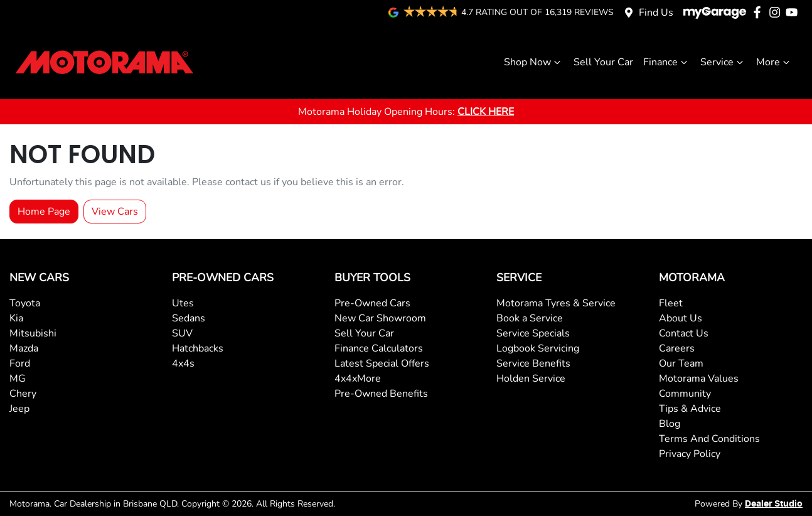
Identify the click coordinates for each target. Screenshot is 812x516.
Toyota (25, 303)
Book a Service (530, 318)
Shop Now (534, 62)
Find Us (656, 13)
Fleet (671, 303)
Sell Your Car (603, 62)
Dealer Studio (774, 504)
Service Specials (533, 333)
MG (18, 379)
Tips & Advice (690, 409)
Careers (677, 348)
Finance (667, 62)
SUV (182, 333)
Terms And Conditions (709, 439)
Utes (183, 303)
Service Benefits (533, 363)
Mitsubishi (33, 333)
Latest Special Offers (382, 363)
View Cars (115, 212)
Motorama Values (699, 379)
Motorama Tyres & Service (556, 303)
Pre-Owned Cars (372, 303)
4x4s (183, 363)
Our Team (681, 363)
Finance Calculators (379, 348)
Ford (20, 363)
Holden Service (531, 379)
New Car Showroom (380, 318)
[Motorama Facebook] (760, 12)
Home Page (44, 212)
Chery (23, 394)
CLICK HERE (486, 112)
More (774, 62)
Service (723, 62)
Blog (670, 424)
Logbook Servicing (538, 348)
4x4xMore (358, 379)
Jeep (19, 409)
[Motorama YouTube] (794, 12)
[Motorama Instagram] (777, 12)
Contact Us (684, 333)
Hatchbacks (198, 348)
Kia (16, 318)
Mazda (24, 348)
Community (685, 394)
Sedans (189, 318)
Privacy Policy (690, 454)
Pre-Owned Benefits (381, 394)
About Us (681, 318)
